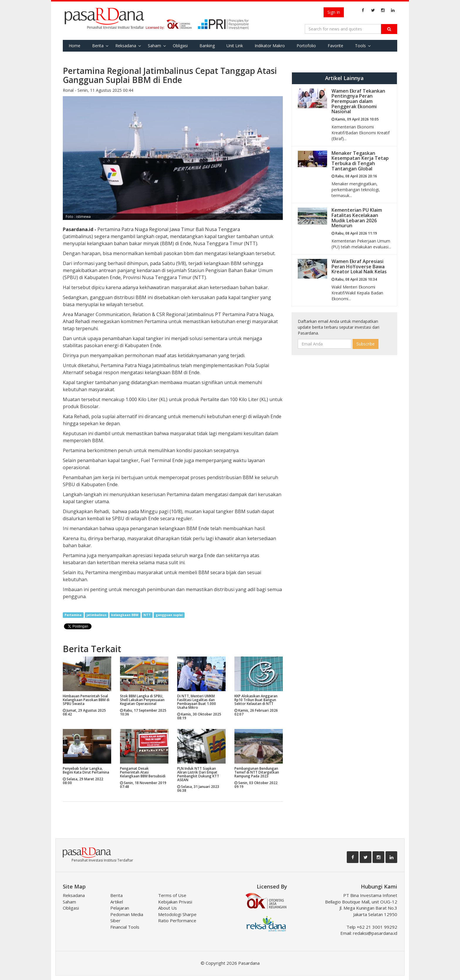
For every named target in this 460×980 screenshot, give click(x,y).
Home (75, 46)
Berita (98, 46)
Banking (207, 46)
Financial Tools (125, 927)
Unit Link (235, 46)
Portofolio (306, 46)
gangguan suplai (169, 615)
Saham (154, 46)
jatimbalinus (97, 615)
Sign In (334, 12)
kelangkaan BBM (125, 615)
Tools (360, 46)
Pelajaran (120, 908)
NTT (147, 615)
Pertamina (73, 615)
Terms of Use (172, 895)
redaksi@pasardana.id (375, 933)
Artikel (117, 902)
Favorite (335, 46)
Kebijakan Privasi (175, 902)
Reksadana (126, 46)
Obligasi (180, 46)
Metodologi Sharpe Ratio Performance (177, 917)
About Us (168, 908)
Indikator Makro (270, 46)
